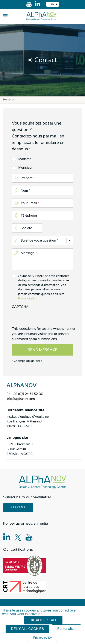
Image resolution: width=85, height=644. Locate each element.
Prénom (27, 178)
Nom (24, 190)
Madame (25, 159)
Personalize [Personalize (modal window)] (66, 629)
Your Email (29, 203)
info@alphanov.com (21, 399)
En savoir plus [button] (28, 298)
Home (7, 100)
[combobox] (53, 4)
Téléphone (29, 215)
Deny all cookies (27, 629)
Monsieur (25, 167)
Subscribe (18, 508)
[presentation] (44, 318)
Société (26, 228)
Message (28, 253)
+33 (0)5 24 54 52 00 (28, 394)
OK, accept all (43, 620)
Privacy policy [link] (42, 638)
